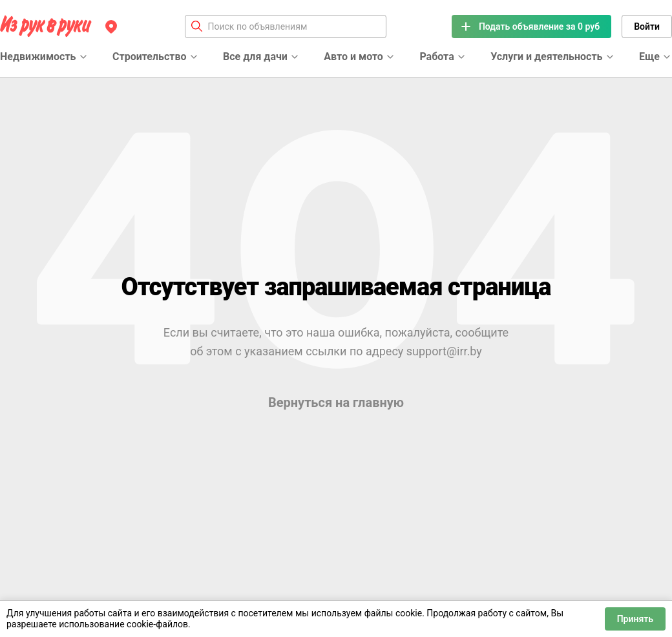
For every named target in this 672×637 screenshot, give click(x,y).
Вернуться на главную (336, 402)
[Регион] (111, 26)
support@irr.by (444, 351)
